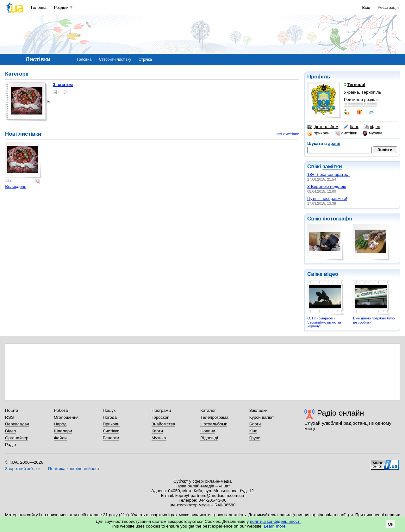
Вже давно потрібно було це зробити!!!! (374, 320)
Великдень (16, 186)
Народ (60, 424)
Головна (39, 7)
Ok (391, 524)
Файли (60, 438)
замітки (332, 167)
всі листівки (288, 134)
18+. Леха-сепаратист (329, 174)
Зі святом (63, 85)
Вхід (366, 7)
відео (372, 127)
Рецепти (111, 438)
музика (373, 133)
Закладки (259, 410)
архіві (334, 143)
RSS (9, 417)
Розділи (61, 7)
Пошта (12, 410)
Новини (208, 431)
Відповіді (209, 438)
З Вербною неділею (327, 186)
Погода (110, 417)
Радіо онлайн (341, 413)
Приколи (111, 424)
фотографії (337, 219)
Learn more (275, 526)
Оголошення (66, 417)
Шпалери (63, 431)
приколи (318, 133)
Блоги (255, 424)
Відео (11, 431)
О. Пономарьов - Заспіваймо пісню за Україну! (324, 322)
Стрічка (145, 59)
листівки (346, 133)
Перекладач (17, 424)
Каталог (208, 410)
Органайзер (17, 438)
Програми (161, 410)
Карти (157, 431)
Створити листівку (115, 59)
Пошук (109, 410)
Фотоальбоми (214, 424)
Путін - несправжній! (327, 198)
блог (351, 127)
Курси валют (262, 417)
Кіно (253, 431)
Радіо (10, 445)
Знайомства (163, 424)
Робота (61, 410)
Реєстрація (388, 7)
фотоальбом (323, 127)
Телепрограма (214, 417)
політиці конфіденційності (275, 521)
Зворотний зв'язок (23, 469)
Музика (159, 438)
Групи (255, 438)
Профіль (319, 77)
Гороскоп (160, 417)
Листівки (111, 431)
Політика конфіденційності (74, 469)
